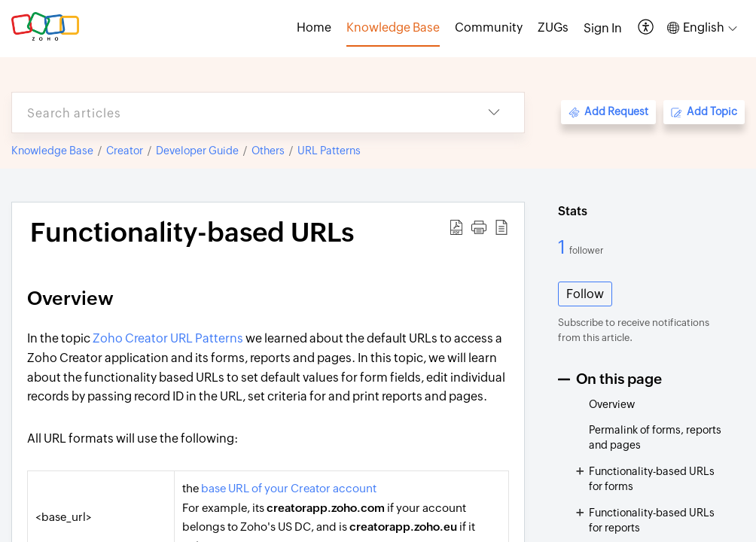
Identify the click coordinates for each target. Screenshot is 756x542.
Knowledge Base (52, 151)
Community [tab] (489, 27)
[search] (238, 113)
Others (268, 151)
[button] (646, 28)
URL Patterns (329, 151)
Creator (125, 151)
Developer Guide (197, 151)
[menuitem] (603, 29)
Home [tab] (314, 27)
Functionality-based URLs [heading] (192, 233)
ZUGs (553, 27)
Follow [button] (585, 294)
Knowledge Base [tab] (393, 27)
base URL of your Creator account (289, 488)
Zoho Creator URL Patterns (168, 338)
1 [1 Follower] (564, 247)
